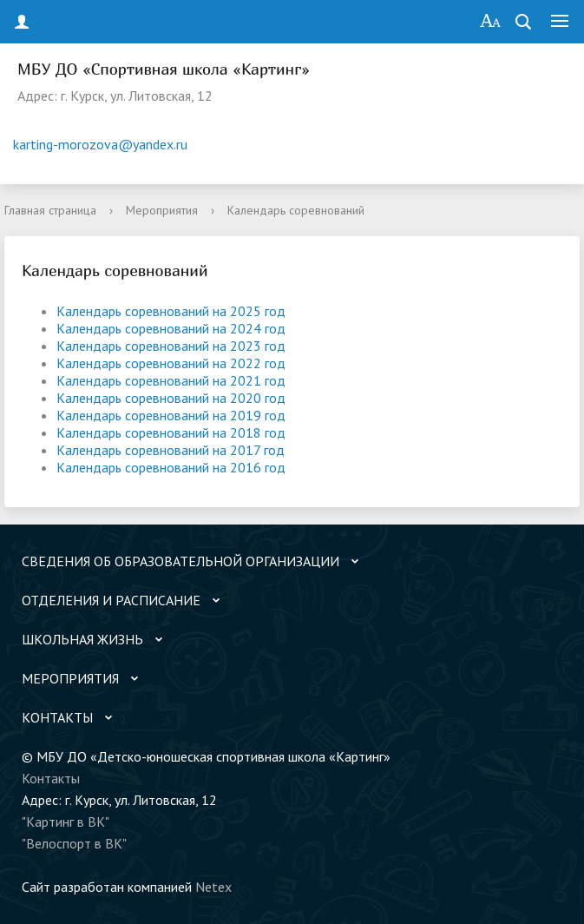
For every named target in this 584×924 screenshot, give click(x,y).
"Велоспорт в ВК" (74, 843)
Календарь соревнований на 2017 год (171, 450)
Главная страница (50, 210)
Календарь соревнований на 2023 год (171, 346)
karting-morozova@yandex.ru (100, 144)
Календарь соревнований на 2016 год (171, 467)
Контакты (51, 778)
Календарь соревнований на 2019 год (171, 415)
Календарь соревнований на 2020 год (171, 398)
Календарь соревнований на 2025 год (171, 311)
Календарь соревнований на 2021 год (171, 380)
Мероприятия (162, 210)
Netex (213, 887)
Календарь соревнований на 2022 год (171, 363)
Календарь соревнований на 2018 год (171, 432)
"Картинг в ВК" (66, 822)
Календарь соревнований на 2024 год (171, 328)
